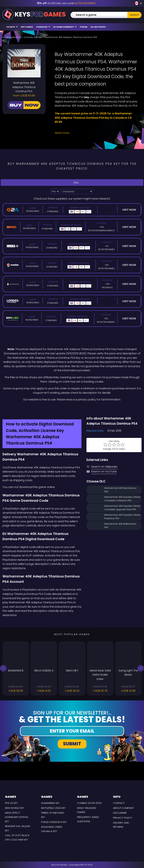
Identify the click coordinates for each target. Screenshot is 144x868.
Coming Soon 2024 (89, 803)
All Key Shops (98, 27)
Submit (72, 744)
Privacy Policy (123, 818)
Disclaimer (120, 813)
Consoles (43, 27)
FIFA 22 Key (11, 803)
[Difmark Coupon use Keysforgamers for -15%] (72, 409)
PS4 (72, 182)
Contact (119, 803)
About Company (123, 808)
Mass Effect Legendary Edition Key (16, 817)
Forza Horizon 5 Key (54, 822)
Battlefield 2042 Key (53, 808)
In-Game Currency (65, 27)
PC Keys (12, 27)
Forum (84, 27)
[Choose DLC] (77, 192)
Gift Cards (27, 27)
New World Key (15, 808)
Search (134, 15)
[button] (3, 668)
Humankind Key (50, 803)
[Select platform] (55, 192)
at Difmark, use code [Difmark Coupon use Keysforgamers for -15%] (66, 3)
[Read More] (96, 133)
